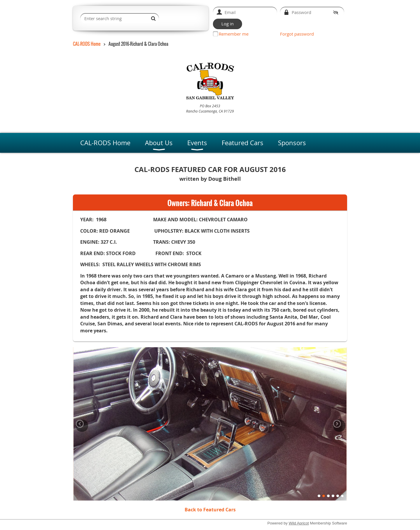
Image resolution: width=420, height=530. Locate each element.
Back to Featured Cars (210, 510)
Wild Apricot (299, 523)
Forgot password (297, 34)
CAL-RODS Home (87, 44)
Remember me (234, 34)
